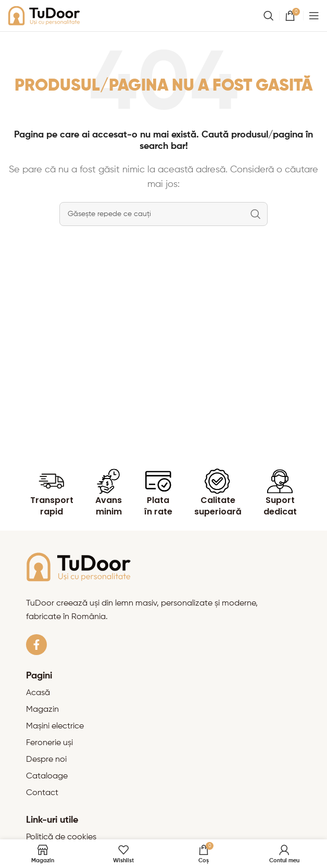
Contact (42, 793)
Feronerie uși (49, 743)
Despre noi (46, 760)
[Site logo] (44, 16)
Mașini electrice (55, 726)
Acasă (38, 693)
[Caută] (269, 16)
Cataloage (47, 776)
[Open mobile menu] (314, 16)
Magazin (42, 710)
